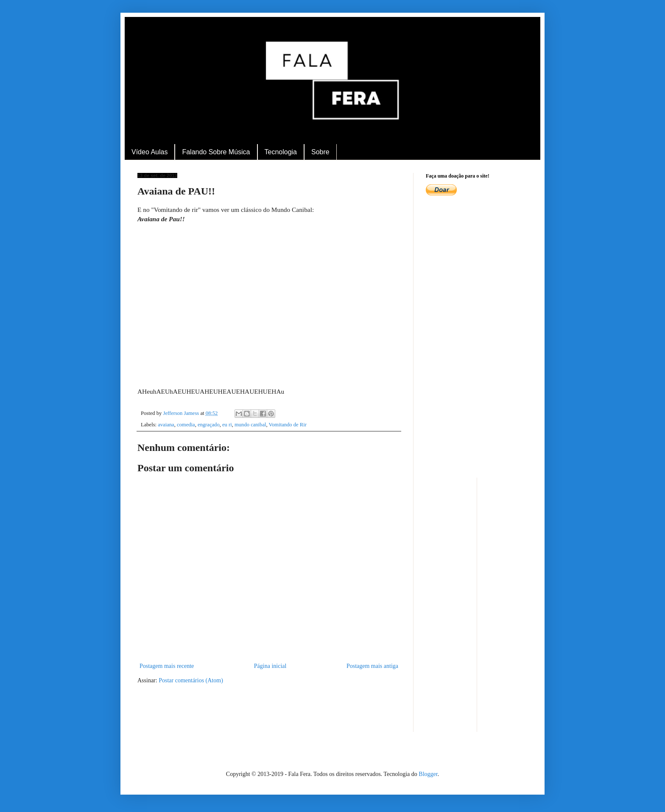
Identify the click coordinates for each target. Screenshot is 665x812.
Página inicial (270, 666)
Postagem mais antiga (372, 666)
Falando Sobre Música (216, 152)
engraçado (209, 425)
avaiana (166, 425)
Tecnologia (281, 152)
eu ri (227, 425)
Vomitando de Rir (288, 425)
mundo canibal (250, 425)
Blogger (428, 774)
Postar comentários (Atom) (191, 680)
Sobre (320, 152)
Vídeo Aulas (149, 152)
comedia (186, 425)
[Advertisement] (477, 338)
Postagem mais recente (167, 666)
